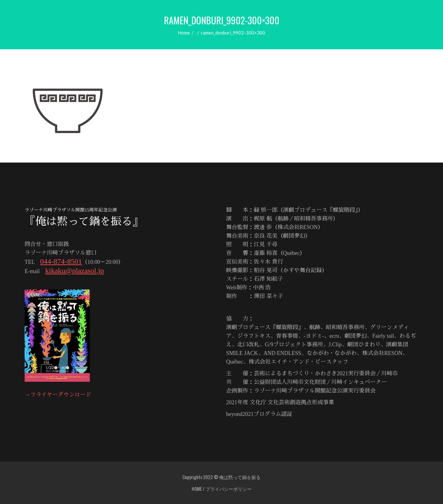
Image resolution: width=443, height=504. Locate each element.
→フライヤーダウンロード (58, 395)
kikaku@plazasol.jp (75, 271)
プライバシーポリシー (229, 489)
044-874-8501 (61, 261)
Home (184, 33)
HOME (197, 489)
